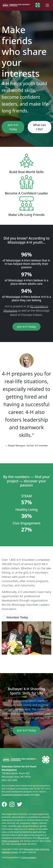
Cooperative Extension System (16, 795)
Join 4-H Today (13, 127)
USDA (37, 795)
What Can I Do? (40, 127)
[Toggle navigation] (47, 5)
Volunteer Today (17, 617)
